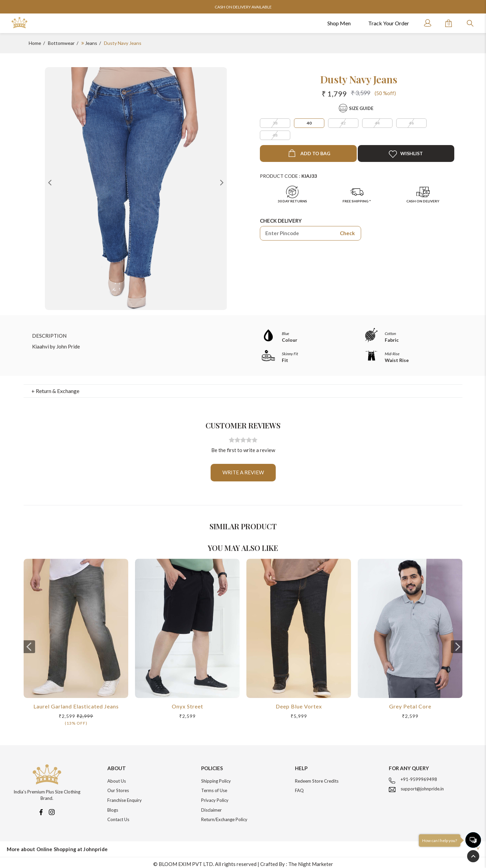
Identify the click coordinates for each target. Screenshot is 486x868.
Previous (50, 182)
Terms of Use (214, 787)
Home (35, 43)
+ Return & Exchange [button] (55, 387)
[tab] (243, 388)
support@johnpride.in (422, 785)
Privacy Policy (215, 797)
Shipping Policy (216, 778)
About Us (117, 778)
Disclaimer (211, 807)
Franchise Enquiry (125, 797)
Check (347, 233)
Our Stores (118, 787)
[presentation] (29, 643)
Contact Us (118, 816)
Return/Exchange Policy (224, 816)
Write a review (243, 469)
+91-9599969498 (419, 776)
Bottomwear (61, 43)
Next (222, 182)
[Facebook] (41, 808)
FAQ (299, 787)
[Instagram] (52, 808)
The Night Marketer (311, 861)
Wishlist (406, 154)
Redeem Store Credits (317, 778)
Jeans (91, 43)
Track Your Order (389, 23)
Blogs (113, 807)
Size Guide (361, 108)
